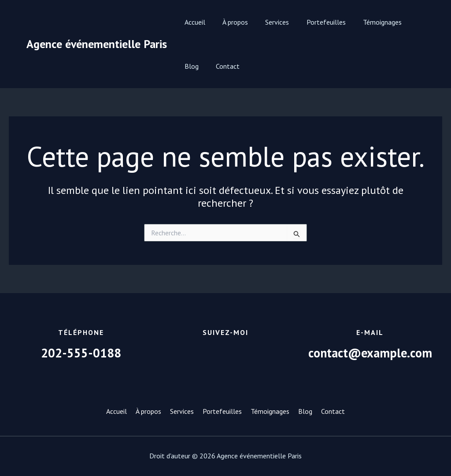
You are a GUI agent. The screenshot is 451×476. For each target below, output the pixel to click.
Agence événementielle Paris (97, 44)
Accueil (193, 22)
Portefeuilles (315, 22)
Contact (195, 66)
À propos (230, 22)
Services (269, 22)
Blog (408, 22)
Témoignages (368, 22)
